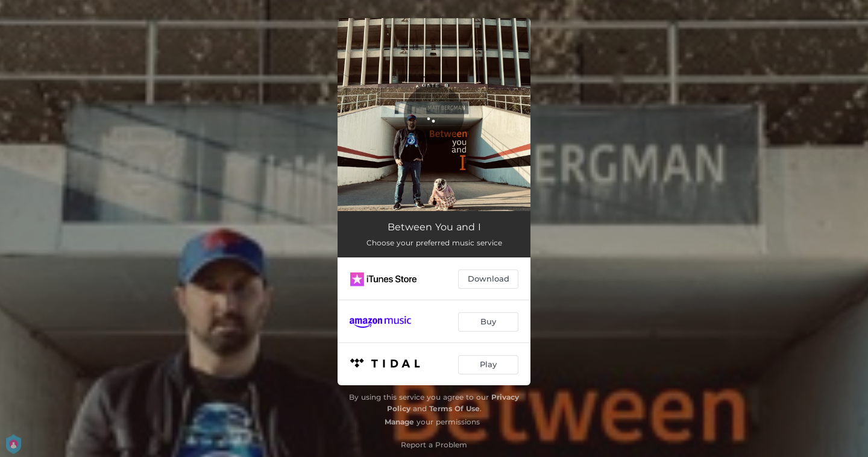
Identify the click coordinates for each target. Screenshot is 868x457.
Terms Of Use (454, 408)
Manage (399, 422)
